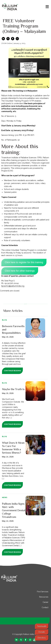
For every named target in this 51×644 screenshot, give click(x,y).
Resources (44, 597)
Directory (42, 638)
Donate (42, 632)
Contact (45, 607)
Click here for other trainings (20, 271)
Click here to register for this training (24, 262)
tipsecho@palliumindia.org (13, 286)
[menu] (47, 7)
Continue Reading (12, 371)
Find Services (43, 592)
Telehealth (42, 626)
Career (45, 602)
